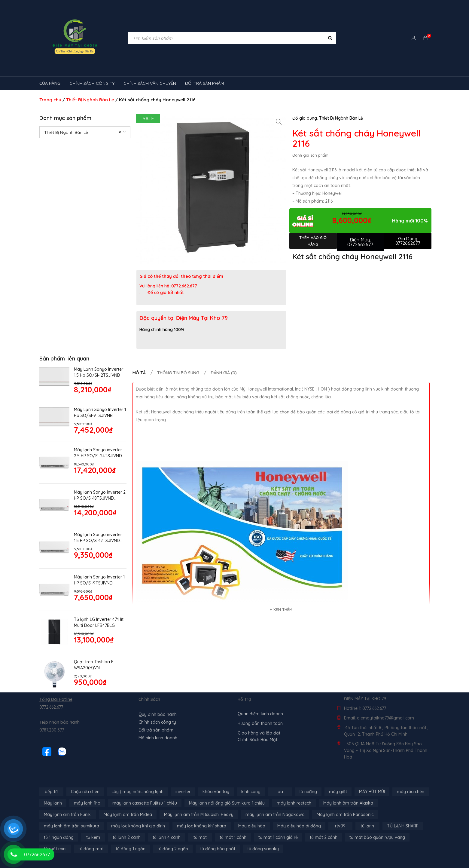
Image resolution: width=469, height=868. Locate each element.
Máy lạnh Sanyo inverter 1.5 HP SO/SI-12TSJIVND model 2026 (98, 538)
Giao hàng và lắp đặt (259, 733)
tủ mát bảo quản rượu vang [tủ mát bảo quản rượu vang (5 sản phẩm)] (377, 837)
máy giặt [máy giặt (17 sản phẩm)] (338, 792)
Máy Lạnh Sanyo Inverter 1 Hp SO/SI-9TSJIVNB (100, 413)
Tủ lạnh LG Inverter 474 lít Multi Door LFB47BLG (99, 622)
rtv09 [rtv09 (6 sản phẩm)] (340, 826)
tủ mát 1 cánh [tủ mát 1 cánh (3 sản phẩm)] (233, 837)
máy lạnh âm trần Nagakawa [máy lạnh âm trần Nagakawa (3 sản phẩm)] (275, 814)
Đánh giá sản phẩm (310, 155)
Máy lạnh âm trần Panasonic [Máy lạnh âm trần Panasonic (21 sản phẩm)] (345, 814)
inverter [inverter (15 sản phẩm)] (183, 792)
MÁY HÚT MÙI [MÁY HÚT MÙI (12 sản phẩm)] (372, 792)
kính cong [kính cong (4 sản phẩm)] (251, 792)
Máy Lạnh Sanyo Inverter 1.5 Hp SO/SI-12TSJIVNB (99, 372)
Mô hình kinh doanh (158, 738)
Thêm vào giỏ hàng (313, 241)
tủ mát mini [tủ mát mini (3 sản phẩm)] (55, 849)
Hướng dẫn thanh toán (260, 723)
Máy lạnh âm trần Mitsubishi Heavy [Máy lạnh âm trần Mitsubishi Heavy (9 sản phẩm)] (199, 814)
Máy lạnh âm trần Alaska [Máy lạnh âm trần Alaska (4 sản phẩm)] (348, 803)
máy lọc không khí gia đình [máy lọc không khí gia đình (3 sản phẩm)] (138, 826)
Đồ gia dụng (305, 118)
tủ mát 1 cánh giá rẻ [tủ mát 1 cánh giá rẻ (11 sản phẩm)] (278, 837)
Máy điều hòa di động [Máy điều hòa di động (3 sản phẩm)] (299, 826)
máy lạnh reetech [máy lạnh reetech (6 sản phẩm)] (294, 803)
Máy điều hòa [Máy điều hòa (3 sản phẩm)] (252, 826)
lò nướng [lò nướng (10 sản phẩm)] (308, 792)
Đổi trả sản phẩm (156, 730)
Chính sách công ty (157, 722)
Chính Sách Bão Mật (257, 740)
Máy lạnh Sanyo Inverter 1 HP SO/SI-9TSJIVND (99, 580)
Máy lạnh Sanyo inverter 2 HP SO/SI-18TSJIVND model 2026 (100, 495)
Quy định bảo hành (158, 714)
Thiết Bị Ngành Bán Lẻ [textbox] (83, 132)
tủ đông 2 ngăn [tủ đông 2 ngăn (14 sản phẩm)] (173, 849)
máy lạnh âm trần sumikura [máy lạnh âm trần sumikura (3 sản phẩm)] (72, 826)
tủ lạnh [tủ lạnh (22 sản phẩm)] (367, 826)
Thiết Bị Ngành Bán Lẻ (90, 100)
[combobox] (85, 132)
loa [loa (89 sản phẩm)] (280, 792)
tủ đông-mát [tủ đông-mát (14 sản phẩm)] (91, 849)
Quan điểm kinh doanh (260, 714)
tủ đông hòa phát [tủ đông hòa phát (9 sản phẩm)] (218, 849)
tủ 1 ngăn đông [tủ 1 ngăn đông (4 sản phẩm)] (59, 837)
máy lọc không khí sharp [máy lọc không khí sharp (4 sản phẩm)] (202, 826)
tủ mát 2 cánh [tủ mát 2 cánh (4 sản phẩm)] (324, 837)
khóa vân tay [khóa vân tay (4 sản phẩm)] (216, 792)
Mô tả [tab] (139, 373)
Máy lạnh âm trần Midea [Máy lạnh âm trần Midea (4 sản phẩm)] (128, 814)
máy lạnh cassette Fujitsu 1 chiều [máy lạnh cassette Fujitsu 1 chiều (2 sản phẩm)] (145, 803)
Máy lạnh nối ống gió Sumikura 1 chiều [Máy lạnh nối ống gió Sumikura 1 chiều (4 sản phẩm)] (227, 803)
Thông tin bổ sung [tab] (178, 373)
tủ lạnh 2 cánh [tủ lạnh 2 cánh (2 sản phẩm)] (127, 837)
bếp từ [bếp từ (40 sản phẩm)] (51, 792)
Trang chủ (50, 100)
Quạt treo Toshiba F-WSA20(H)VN (94, 665)
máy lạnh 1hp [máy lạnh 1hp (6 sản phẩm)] (87, 803)
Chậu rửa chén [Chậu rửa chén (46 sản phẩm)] (85, 792)
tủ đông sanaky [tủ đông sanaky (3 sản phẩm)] (263, 849)
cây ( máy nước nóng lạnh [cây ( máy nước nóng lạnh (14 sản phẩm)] (137, 792)
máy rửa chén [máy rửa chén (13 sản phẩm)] (411, 792)
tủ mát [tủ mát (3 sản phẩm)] (200, 837)
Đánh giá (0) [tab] (224, 373)
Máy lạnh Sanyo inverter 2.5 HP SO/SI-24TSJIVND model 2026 (98, 453)
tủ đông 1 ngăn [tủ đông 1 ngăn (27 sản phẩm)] (131, 849)
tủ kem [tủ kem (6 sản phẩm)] (93, 837)
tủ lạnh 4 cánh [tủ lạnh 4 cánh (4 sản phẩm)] (167, 837)
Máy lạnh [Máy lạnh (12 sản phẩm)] (53, 803)
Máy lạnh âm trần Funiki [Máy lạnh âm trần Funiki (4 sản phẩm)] (68, 814)
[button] (279, 122)
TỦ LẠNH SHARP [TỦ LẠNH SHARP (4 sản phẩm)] (403, 826)
